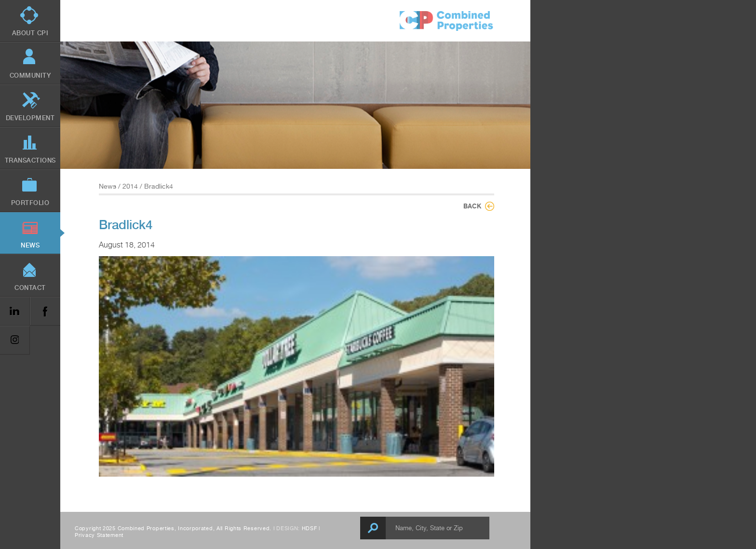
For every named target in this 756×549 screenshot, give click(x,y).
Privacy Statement (99, 535)
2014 (130, 186)
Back (472, 206)
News (108, 186)
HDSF (310, 528)
